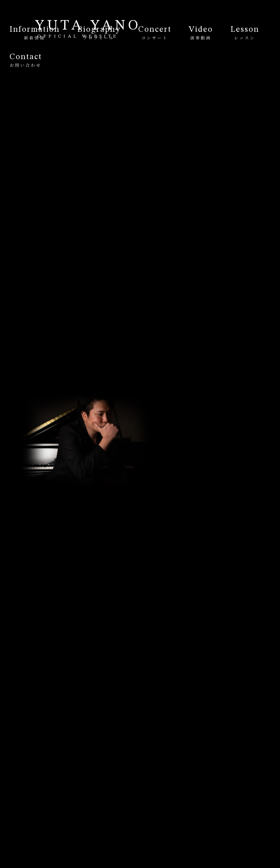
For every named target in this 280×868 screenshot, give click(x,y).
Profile (176, 400)
